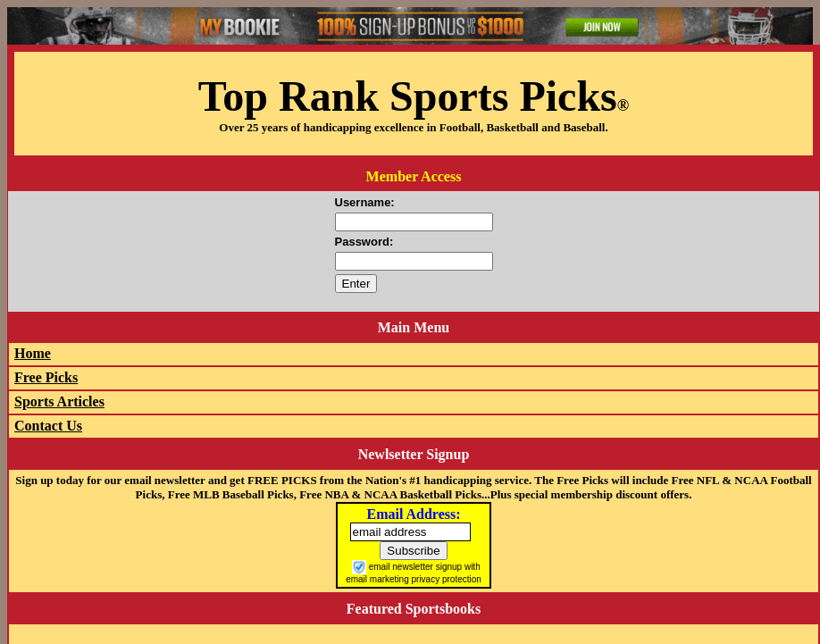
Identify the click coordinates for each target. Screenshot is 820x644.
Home (33, 353)
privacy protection (446, 579)
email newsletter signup (416, 566)
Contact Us (48, 426)
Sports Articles (59, 401)
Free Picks (46, 377)
